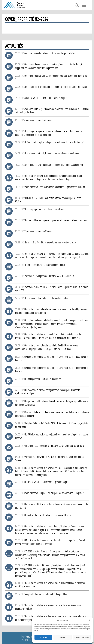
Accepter (43, 637)
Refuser (63, 637)
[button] (89, 620)
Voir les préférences (82, 637)
